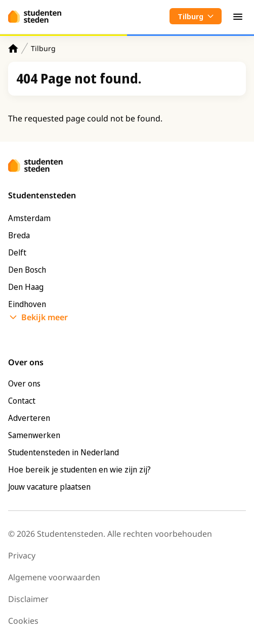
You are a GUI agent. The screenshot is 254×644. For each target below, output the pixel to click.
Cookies (23, 621)
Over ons (24, 383)
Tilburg (43, 48)
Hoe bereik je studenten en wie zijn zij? (79, 469)
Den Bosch (27, 270)
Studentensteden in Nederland (63, 452)
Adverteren (29, 418)
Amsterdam (29, 218)
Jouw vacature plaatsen (49, 487)
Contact (22, 401)
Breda (19, 235)
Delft (17, 252)
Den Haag (26, 287)
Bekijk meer (45, 317)
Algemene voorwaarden (54, 577)
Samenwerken (34, 435)
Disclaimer (28, 599)
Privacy (22, 555)
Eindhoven (27, 304)
